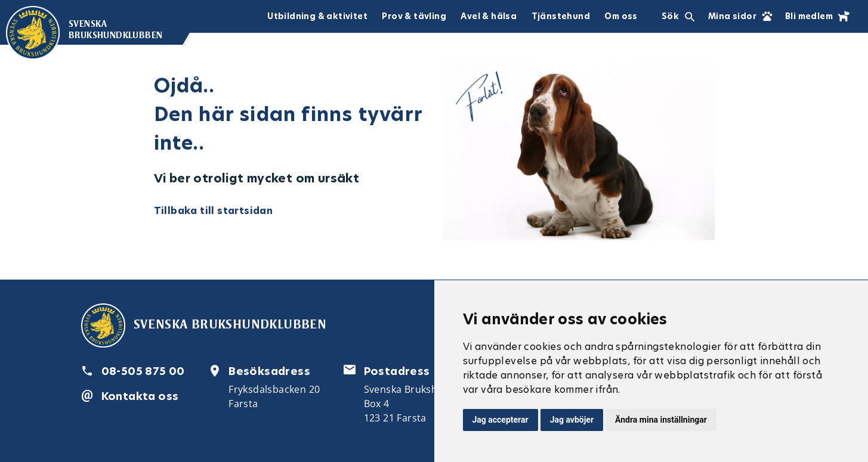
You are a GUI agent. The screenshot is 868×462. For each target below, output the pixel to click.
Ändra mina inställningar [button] (661, 420)
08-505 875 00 (143, 371)
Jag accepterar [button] (501, 420)
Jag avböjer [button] (572, 420)
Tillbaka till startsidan (214, 211)
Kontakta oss (140, 396)
